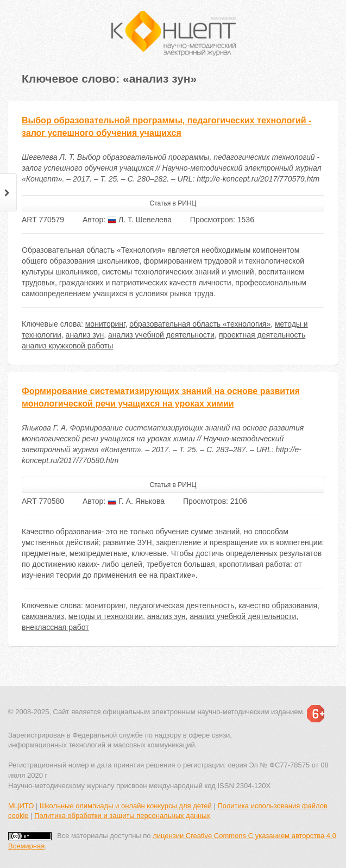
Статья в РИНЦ (173, 203)
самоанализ (43, 616)
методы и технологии (106, 616)
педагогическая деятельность (182, 605)
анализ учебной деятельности (161, 335)
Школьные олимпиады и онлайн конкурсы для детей (126, 806)
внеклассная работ (55, 627)
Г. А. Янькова (136, 501)
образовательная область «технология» (200, 324)
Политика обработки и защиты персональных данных (122, 816)
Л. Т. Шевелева (140, 220)
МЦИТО (21, 806)
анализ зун (85, 335)
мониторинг (105, 324)
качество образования (278, 605)
